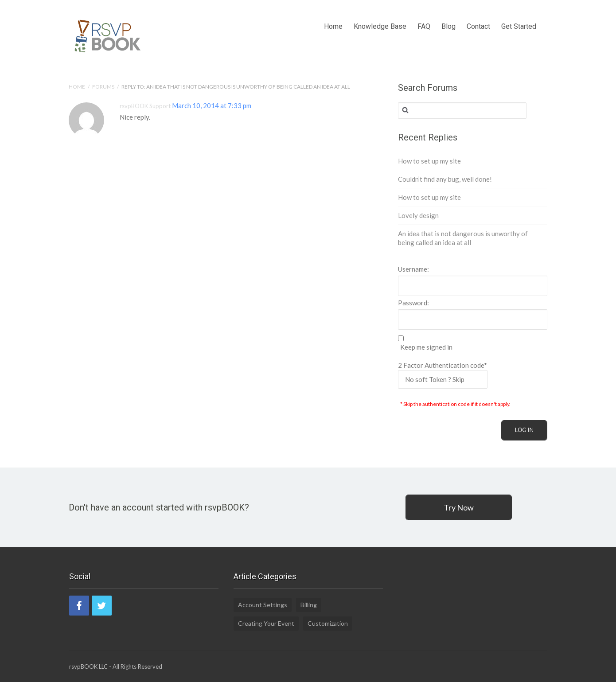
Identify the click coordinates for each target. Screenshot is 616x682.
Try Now (459, 507)
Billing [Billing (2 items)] (309, 605)
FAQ (424, 15)
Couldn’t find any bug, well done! (445, 179)
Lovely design (418, 215)
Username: (413, 269)
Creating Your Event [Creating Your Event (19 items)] (266, 623)
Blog (448, 15)
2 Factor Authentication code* (443, 375)
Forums (103, 87)
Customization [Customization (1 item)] (328, 623)
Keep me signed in (426, 347)
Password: (413, 303)
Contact (478, 15)
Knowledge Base (380, 15)
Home (333, 15)
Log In (524, 430)
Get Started (519, 15)
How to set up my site (429, 161)
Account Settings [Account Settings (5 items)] (263, 605)
